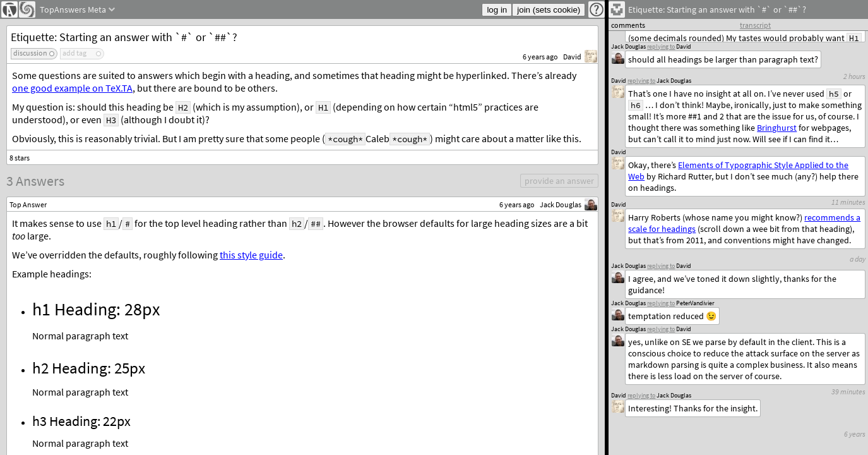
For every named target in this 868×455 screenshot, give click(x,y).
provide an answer (559, 181)
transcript (755, 25)
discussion (30, 53)
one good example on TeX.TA (72, 88)
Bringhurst (777, 128)
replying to (641, 395)
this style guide (251, 255)
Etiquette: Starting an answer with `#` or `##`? (124, 37)
